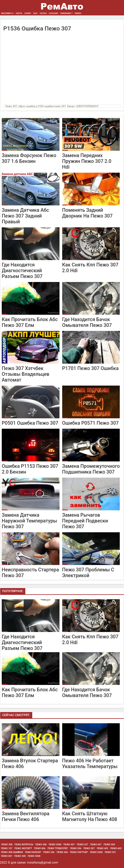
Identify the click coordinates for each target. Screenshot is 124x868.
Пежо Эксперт (23, 848)
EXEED (78, 13)
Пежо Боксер (33, 852)
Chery (28, 13)
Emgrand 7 (67, 13)
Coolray (53, 13)
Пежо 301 (110, 852)
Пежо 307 (89, 848)
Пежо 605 (116, 848)
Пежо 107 (7, 848)
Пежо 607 (96, 845)
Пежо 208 (20, 856)
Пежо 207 (82, 845)
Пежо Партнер (79, 852)
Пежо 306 (76, 848)
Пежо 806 (40, 848)
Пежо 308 (7, 845)
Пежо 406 (62, 852)
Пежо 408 (41, 845)
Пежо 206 (49, 852)
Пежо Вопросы (24, 845)
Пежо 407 (69, 845)
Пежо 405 (102, 848)
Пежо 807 (7, 856)
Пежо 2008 (96, 852)
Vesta (19, 13)
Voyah (43, 13)
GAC (35, 13)
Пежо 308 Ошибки (12, 852)
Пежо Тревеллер (58, 848)
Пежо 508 (109, 845)
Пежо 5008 (34, 856)
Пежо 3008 (55, 845)
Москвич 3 (7, 13)
